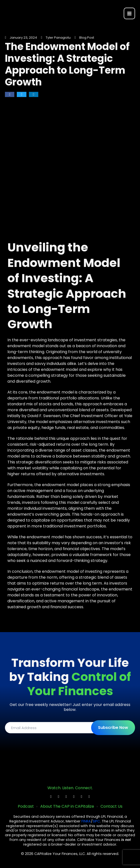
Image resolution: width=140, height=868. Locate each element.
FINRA (86, 821)
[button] (10, 94)
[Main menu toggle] (129, 13)
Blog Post (87, 38)
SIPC (96, 821)
